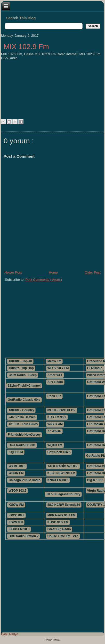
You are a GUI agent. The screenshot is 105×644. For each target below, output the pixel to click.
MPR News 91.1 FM (62, 515)
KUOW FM (16, 505)
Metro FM (54, 361)
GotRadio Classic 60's (24, 400)
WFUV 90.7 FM (58, 368)
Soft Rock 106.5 (59, 452)
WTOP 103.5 (17, 491)
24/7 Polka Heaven (22, 417)
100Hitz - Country (21, 410)
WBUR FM (16, 473)
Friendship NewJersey (24, 435)
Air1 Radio (55, 382)
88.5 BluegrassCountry (63, 494)
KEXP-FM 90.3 (19, 529)
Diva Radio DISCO (22, 445)
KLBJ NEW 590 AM (61, 473)
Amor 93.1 (55, 375)
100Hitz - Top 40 (20, 361)
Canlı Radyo (10, 634)
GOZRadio (95, 368)
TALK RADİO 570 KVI (63, 466)
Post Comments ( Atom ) (44, 280)
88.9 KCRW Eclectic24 (64, 505)
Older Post (93, 272)
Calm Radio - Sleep (23, 375)
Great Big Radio (59, 529)
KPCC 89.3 (16, 515)
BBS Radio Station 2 (23, 536)
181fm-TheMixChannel (24, 386)
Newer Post (13, 272)
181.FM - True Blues (23, 424)
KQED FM (16, 452)
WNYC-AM (55, 424)
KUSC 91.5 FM (58, 522)
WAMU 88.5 (17, 466)
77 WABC (54, 431)
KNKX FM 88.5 (58, 480)
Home (53, 272)
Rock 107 (54, 396)
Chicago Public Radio (24, 480)
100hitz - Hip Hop (21, 368)
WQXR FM (55, 445)
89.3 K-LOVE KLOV (62, 410)
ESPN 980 (16, 522)
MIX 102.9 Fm (26, 47)
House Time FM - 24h (63, 536)
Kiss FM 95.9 (57, 417)
